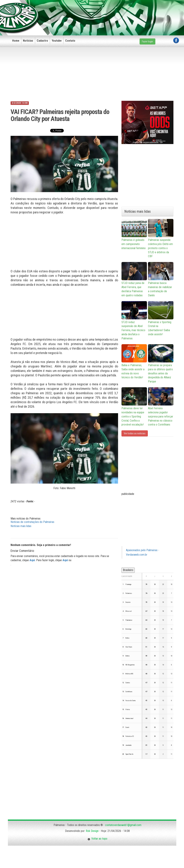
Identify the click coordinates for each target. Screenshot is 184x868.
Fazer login (147, 41)
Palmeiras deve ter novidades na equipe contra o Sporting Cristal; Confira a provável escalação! (134, 407)
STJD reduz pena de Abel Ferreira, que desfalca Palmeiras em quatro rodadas (134, 280)
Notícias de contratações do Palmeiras (32, 522)
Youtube (57, 41)
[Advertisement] (114, 12)
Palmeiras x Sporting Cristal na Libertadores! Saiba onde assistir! (161, 319)
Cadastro (42, 41)
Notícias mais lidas (21, 526)
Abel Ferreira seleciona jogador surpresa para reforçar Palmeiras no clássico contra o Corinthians (161, 407)
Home (16, 41)
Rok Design (92, 831)
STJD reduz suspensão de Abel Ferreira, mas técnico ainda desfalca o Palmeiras (134, 321)
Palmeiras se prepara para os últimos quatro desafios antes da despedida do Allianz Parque (161, 364)
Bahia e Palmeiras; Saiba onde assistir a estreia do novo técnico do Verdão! (134, 362)
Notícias (28, 41)
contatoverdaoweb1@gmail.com (123, 825)
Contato (70, 41)
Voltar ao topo (97, 839)
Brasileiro (128, 570)
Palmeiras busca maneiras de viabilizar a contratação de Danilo (161, 280)
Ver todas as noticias (135, 433)
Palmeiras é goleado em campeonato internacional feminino (134, 234)
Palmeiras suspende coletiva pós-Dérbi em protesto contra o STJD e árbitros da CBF (161, 238)
